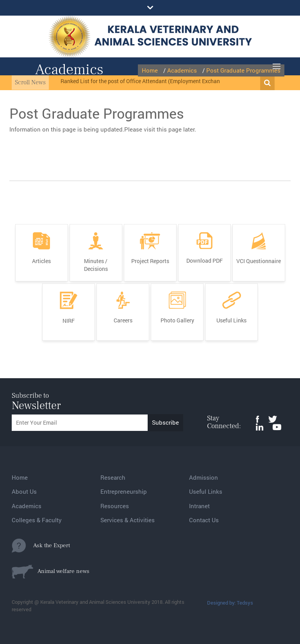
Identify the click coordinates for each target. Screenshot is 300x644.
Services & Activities (128, 520)
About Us (24, 491)
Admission (204, 477)
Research (113, 477)
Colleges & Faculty (37, 520)
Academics (27, 506)
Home (20, 477)
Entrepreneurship (124, 491)
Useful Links (206, 491)
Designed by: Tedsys (230, 603)
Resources (115, 506)
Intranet (199, 506)
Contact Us (204, 520)
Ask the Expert (41, 546)
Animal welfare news (51, 571)
